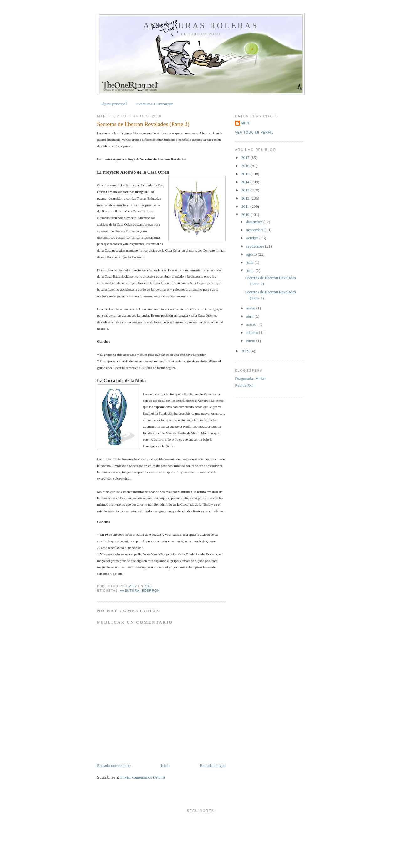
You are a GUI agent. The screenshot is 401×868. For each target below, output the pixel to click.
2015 (246, 174)
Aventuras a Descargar (154, 104)
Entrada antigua (213, 766)
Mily (245, 123)
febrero (253, 332)
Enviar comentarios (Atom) (143, 777)
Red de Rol (244, 385)
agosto (252, 254)
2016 (246, 166)
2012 (246, 198)
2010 (246, 214)
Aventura (130, 591)
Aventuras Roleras (201, 26)
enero (251, 341)
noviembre (255, 230)
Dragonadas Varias (250, 378)
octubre (253, 238)
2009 (246, 351)
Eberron (151, 591)
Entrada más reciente (114, 766)
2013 (246, 190)
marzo (252, 324)
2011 (246, 206)
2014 (246, 182)
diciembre (255, 222)
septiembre (256, 246)
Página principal (114, 104)
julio (250, 262)
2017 (246, 158)
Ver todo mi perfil (254, 133)
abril (250, 316)
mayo (251, 308)
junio (251, 271)
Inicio (165, 766)
